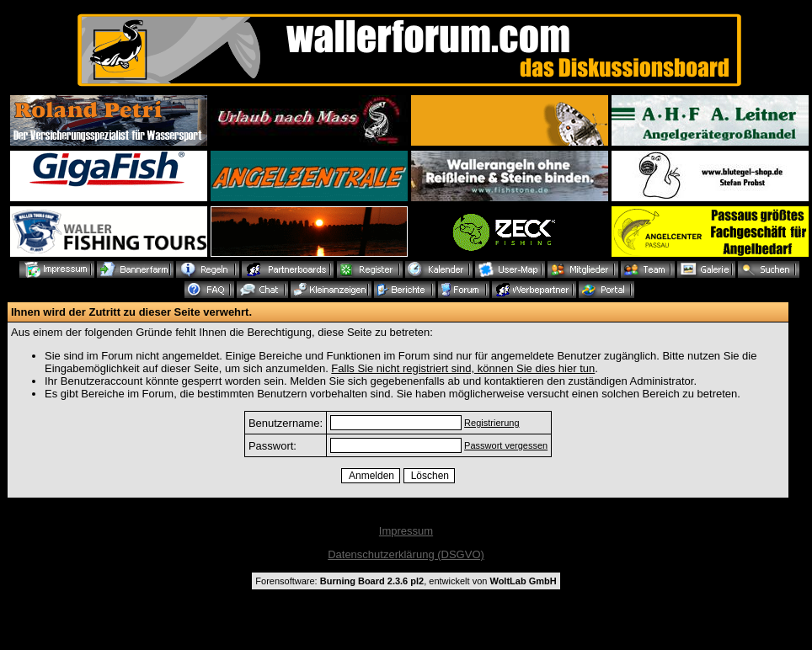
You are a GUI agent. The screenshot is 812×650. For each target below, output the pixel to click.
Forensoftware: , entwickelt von (406, 581)
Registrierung (491, 423)
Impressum (406, 531)
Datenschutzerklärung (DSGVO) (406, 554)
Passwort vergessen (506, 445)
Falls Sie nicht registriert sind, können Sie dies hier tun (463, 368)
